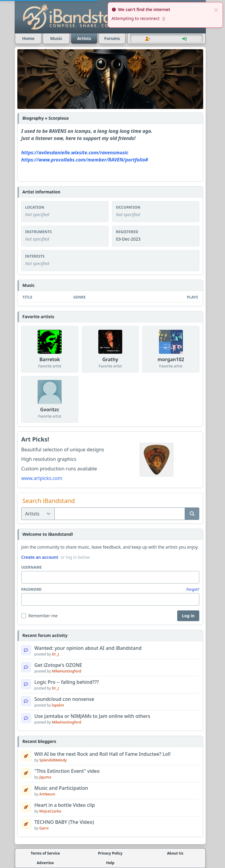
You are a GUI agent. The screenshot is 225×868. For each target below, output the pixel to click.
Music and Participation (61, 788)
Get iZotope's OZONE (58, 665)
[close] (216, 10)
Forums (112, 38)
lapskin (58, 705)
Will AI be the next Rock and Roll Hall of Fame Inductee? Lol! (102, 754)
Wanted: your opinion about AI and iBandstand (88, 648)
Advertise (45, 863)
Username (32, 567)
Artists (84, 38)
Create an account (40, 557)
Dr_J (55, 654)
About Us (175, 853)
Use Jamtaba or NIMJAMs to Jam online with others (92, 716)
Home (28, 38)
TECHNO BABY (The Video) (64, 822)
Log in (188, 616)
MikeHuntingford (66, 671)
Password (31, 590)
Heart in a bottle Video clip (65, 805)
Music (56, 38)
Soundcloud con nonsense (64, 699)
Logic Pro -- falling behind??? (67, 682)
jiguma (45, 777)
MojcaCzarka (50, 811)
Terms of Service (45, 853)
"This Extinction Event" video (67, 771)
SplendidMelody (53, 760)
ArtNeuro (47, 794)
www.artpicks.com (42, 478)
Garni (44, 828)
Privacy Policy (110, 853)
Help (110, 863)
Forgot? (193, 590)
